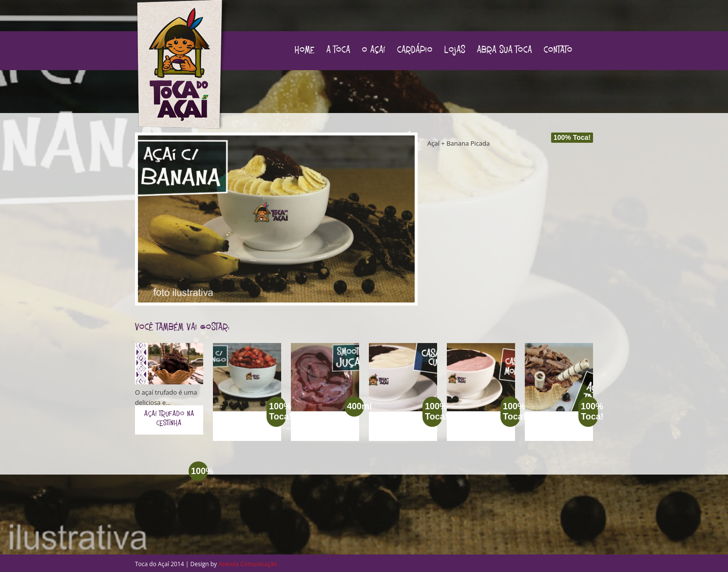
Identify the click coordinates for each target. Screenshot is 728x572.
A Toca (338, 51)
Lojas (455, 51)
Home (305, 51)
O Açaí (374, 51)
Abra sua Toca (505, 51)
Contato (558, 51)
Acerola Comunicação (248, 564)
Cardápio (415, 51)
